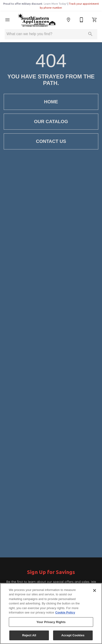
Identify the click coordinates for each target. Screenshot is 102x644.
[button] (7, 20)
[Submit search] (90, 34)
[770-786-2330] (82, 20)
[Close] (95, 590)
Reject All (29, 635)
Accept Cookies (73, 635)
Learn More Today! (55, 4)
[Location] (68, 20)
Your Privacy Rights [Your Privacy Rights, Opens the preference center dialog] (51, 622)
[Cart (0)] (95, 20)
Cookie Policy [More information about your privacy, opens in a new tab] (65, 612)
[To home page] (36, 20)
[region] (51, 614)
